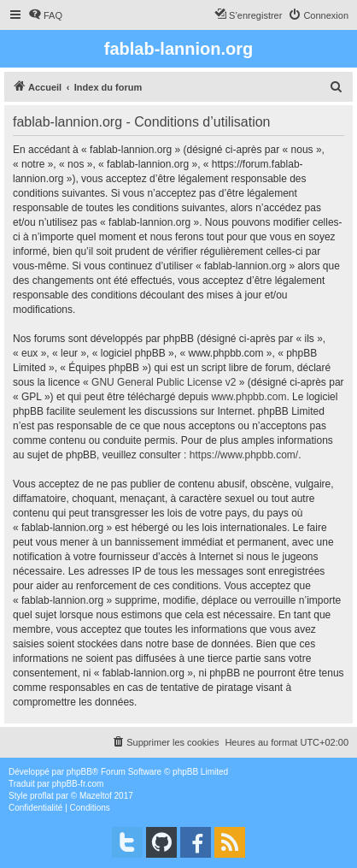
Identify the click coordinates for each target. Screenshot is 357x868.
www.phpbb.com (249, 397)
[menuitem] (45, 15)
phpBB (79, 772)
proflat (42, 796)
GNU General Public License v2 (164, 382)
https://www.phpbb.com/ (244, 455)
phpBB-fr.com (78, 784)
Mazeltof (96, 796)
